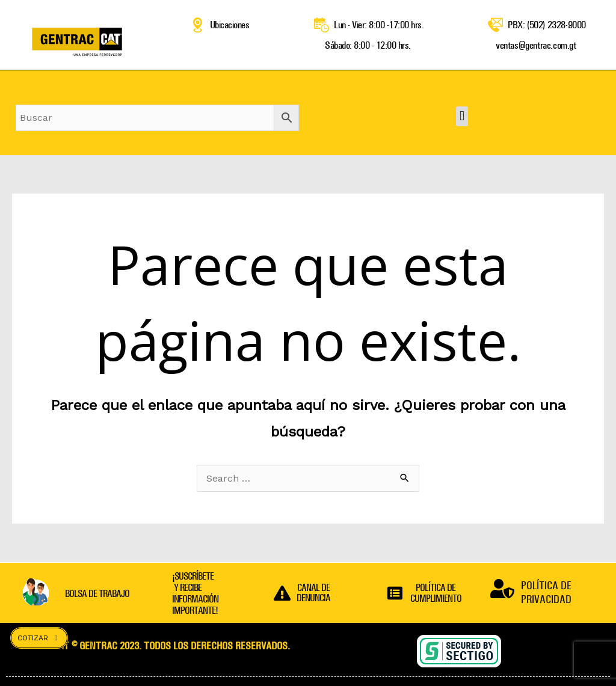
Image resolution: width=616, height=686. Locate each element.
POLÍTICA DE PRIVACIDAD (546, 592)
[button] (462, 116)
